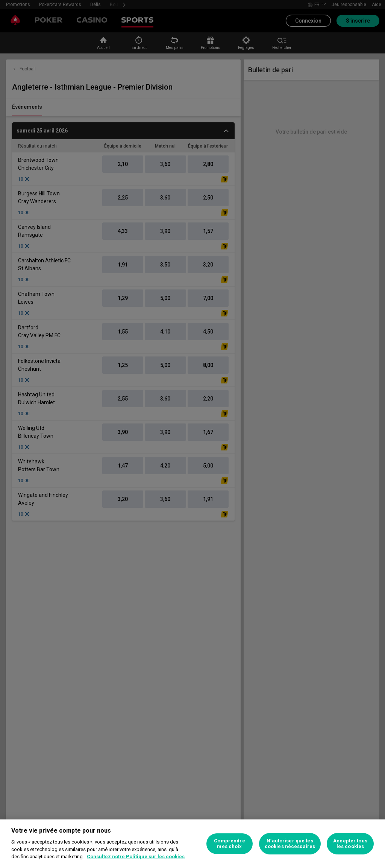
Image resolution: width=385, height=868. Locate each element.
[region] (192, 844)
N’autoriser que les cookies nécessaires (290, 844)
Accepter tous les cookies (350, 844)
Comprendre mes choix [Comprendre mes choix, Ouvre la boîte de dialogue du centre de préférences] (229, 844)
